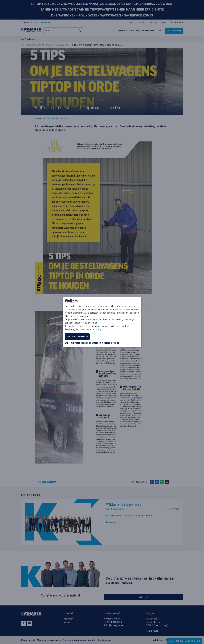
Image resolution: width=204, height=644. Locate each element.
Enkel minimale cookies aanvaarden (83, 343)
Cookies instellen (111, 343)
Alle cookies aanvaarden (77, 337)
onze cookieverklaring (91, 329)
